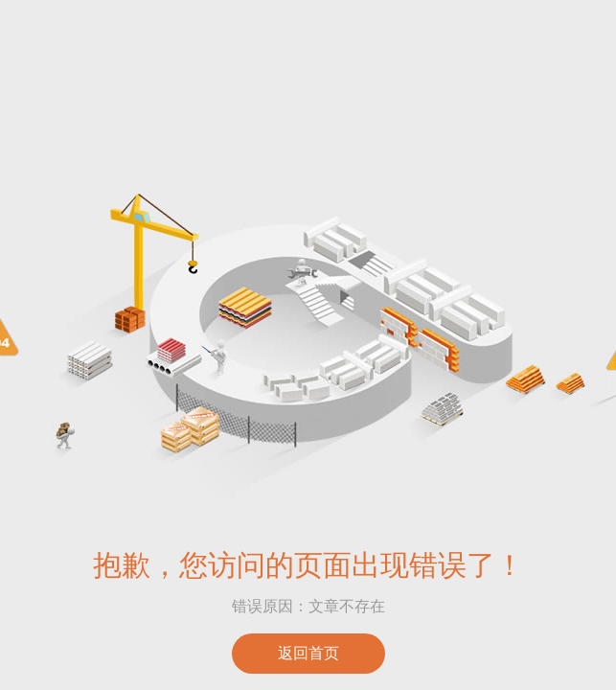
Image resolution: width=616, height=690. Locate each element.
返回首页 (308, 653)
